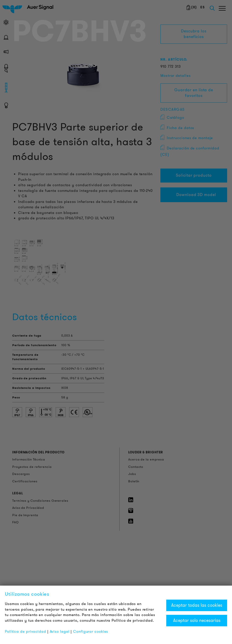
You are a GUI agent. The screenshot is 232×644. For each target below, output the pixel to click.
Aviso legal (60, 631)
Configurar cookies (91, 631)
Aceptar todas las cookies (197, 605)
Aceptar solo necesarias (197, 620)
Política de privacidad (26, 631)
